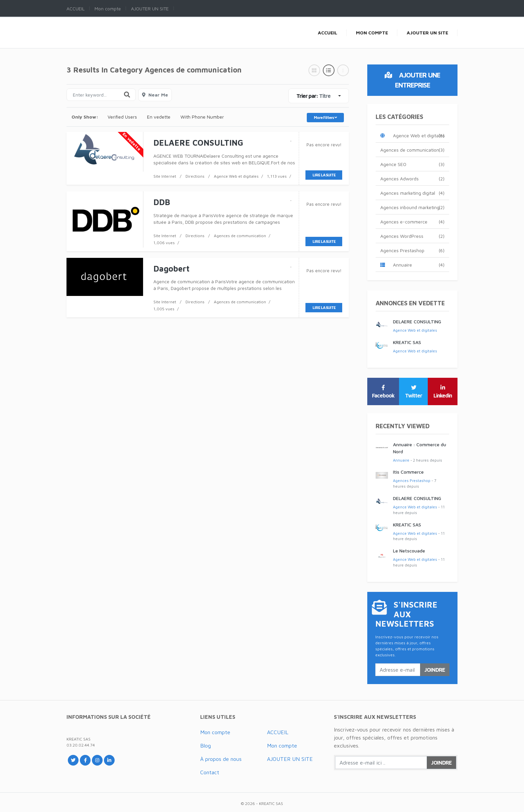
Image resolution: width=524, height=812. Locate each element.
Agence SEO (412, 164)
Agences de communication (240, 236)
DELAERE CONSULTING (417, 321)
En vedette (159, 117)
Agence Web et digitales (236, 176)
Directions (195, 176)
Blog (206, 746)
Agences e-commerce (412, 222)
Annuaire (412, 265)
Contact (210, 772)
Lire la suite (324, 175)
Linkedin (443, 392)
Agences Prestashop (412, 250)
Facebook (383, 392)
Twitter (414, 392)
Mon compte (215, 732)
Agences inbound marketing (412, 207)
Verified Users (122, 117)
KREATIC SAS (407, 342)
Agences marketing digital (412, 193)
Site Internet (165, 176)
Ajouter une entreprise (412, 80)
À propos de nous (221, 759)
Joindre (435, 670)
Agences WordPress (412, 236)
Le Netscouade (409, 551)
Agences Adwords (412, 179)
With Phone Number (202, 117)
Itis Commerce (408, 472)
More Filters (325, 117)
